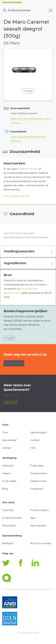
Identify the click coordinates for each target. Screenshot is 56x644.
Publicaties (37, 466)
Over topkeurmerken (17, 196)
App (33, 518)
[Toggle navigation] (51, 10)
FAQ (33, 448)
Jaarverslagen (39, 432)
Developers (9, 526)
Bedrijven (8, 543)
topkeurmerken (28, 169)
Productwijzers (39, 510)
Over (5, 432)
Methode (8, 466)
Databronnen (38, 481)
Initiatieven (37, 489)
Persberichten (39, 473)
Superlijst (8, 510)
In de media (9, 481)
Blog (5, 489)
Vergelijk (28, 91)
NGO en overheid (41, 543)
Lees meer (11, 402)
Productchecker (17, 11)
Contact (35, 440)
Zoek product (14, 363)
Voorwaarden (38, 526)
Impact (6, 473)
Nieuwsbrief (9, 440)
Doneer (7, 448)
